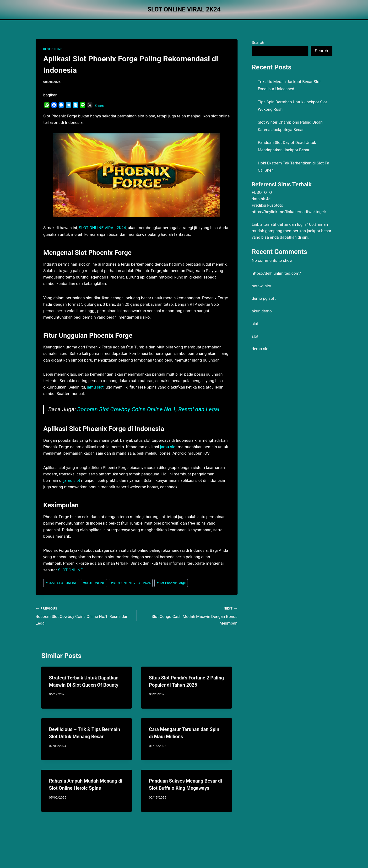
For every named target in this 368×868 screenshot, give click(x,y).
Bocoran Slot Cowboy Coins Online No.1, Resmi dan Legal (148, 409)
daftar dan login (292, 224)
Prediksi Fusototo (267, 205)
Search (258, 42)
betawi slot (262, 286)
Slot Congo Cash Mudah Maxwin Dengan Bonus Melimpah (189, 615)
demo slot (261, 349)
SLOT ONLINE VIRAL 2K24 (103, 228)
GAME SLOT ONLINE (61, 583)
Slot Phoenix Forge (171, 583)
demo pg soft (264, 298)
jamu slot (95, 387)
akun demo (262, 311)
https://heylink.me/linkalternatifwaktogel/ (289, 212)
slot (255, 324)
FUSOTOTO (262, 192)
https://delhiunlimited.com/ (276, 273)
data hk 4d (261, 199)
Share (99, 106)
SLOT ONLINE (53, 49)
